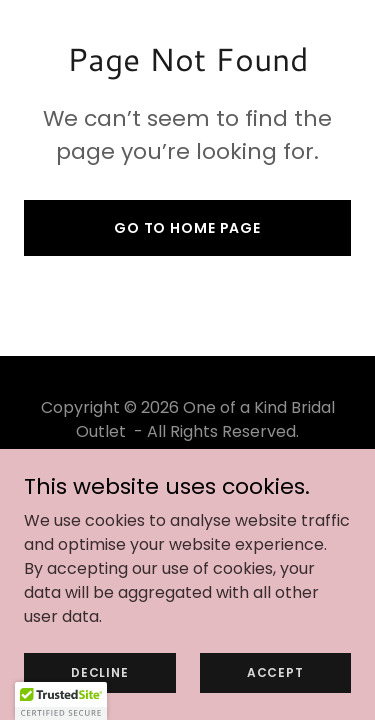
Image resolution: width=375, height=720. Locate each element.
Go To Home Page (187, 228)
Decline (99, 671)
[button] (61, 701)
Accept (275, 671)
